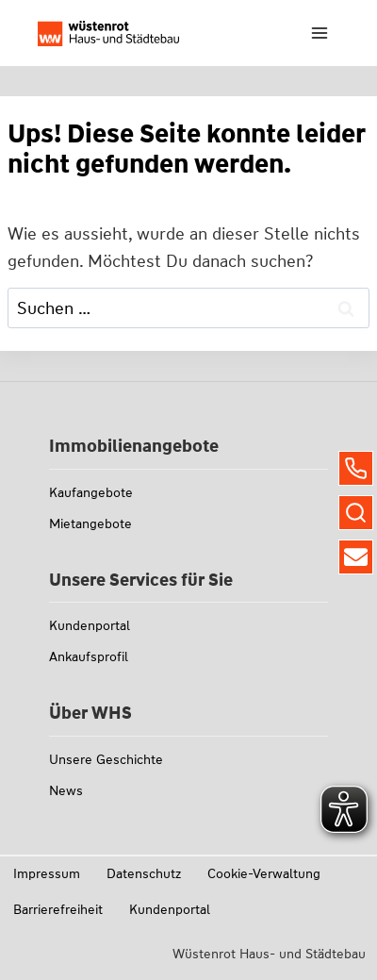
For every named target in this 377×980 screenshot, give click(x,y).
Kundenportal (90, 625)
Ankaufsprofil (89, 656)
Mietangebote (90, 523)
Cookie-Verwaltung (264, 873)
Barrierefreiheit (58, 909)
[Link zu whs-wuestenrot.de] (108, 33)
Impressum (47, 873)
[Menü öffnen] (319, 33)
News (66, 790)
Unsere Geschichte (106, 759)
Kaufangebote (91, 492)
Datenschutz (144, 873)
